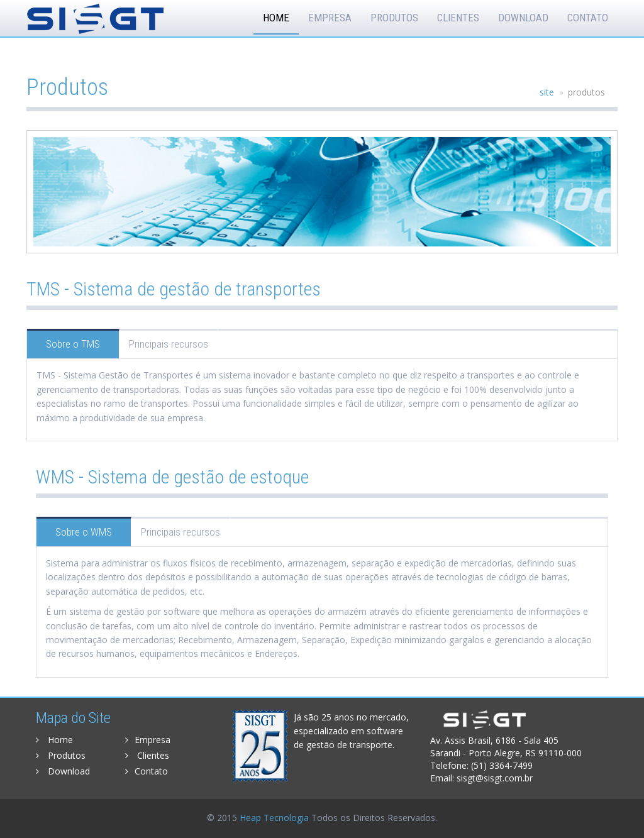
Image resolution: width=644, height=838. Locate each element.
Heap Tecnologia (274, 818)
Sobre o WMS (84, 532)
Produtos (394, 18)
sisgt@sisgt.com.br (495, 778)
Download (523, 18)
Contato (588, 18)
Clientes (458, 18)
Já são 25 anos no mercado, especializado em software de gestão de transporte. (351, 731)
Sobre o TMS (73, 344)
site (547, 92)
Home (276, 18)
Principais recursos (169, 344)
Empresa (330, 18)
